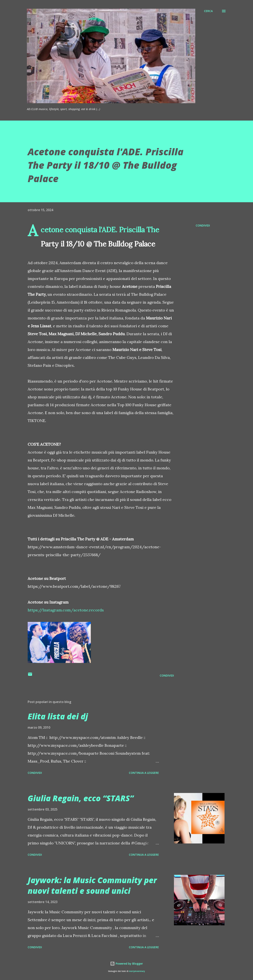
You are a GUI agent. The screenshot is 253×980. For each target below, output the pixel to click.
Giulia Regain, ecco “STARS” (81, 798)
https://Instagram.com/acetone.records (66, 610)
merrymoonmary (137, 971)
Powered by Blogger (126, 964)
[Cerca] (208, 11)
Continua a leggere (144, 773)
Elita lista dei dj (58, 716)
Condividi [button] (203, 225)
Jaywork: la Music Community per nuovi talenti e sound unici (92, 885)
